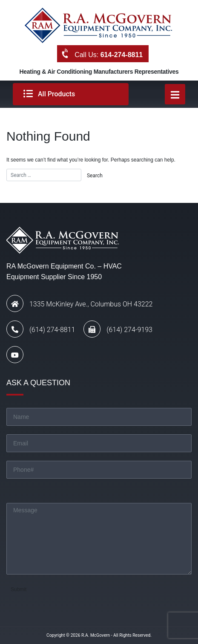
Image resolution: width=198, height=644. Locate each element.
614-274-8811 (122, 55)
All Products (49, 94)
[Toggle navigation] (175, 94)
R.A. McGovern (96, 635)
